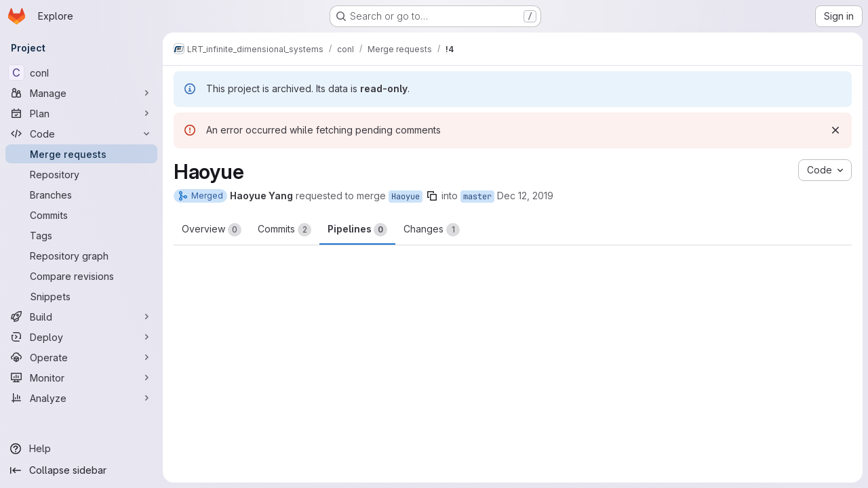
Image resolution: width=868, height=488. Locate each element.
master (477, 197)
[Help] (81, 449)
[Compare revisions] (81, 276)
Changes (432, 230)
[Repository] (81, 174)
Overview (212, 230)
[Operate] (81, 357)
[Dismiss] (835, 130)
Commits (284, 230)
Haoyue (406, 197)
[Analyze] (81, 398)
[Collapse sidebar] (81, 470)
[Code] (81, 134)
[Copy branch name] (432, 196)
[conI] (81, 73)
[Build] (81, 317)
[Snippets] (81, 296)
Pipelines (357, 230)
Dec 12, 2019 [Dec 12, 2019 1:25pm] (525, 196)
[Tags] (81, 235)
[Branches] (81, 195)
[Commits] (81, 215)
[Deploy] (81, 337)
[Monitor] (81, 378)
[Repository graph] (81, 256)
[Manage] (81, 93)
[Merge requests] (81, 154)
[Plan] (81, 113)
